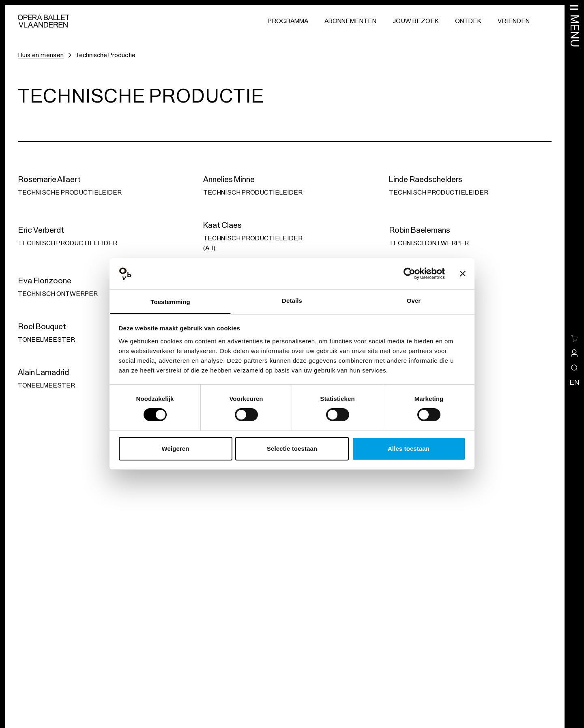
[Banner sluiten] (463, 274)
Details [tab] (292, 301)
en (574, 382)
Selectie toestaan (292, 449)
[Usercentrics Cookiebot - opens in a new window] (409, 274)
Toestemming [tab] (170, 302)
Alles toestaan (409, 449)
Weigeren (175, 449)
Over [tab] (414, 301)
